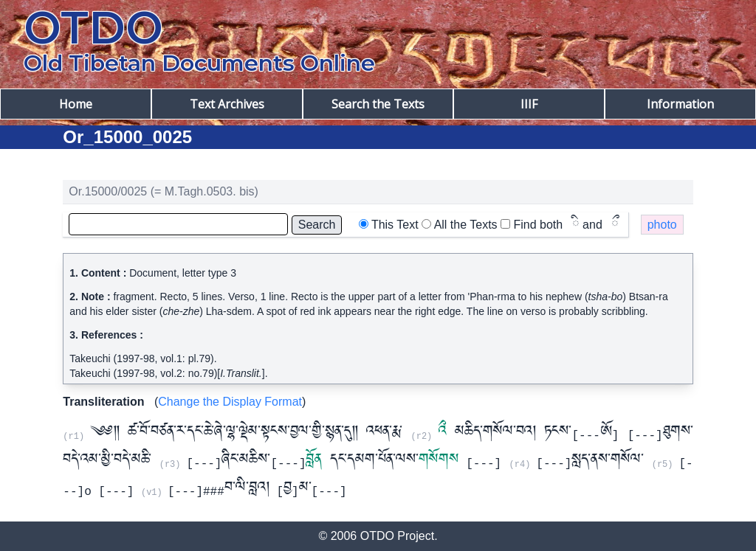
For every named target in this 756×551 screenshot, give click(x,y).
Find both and (567, 225)
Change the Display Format (230, 402)
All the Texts (466, 225)
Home (76, 104)
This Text (395, 225)
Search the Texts (378, 104)
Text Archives (227, 104)
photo (662, 225)
